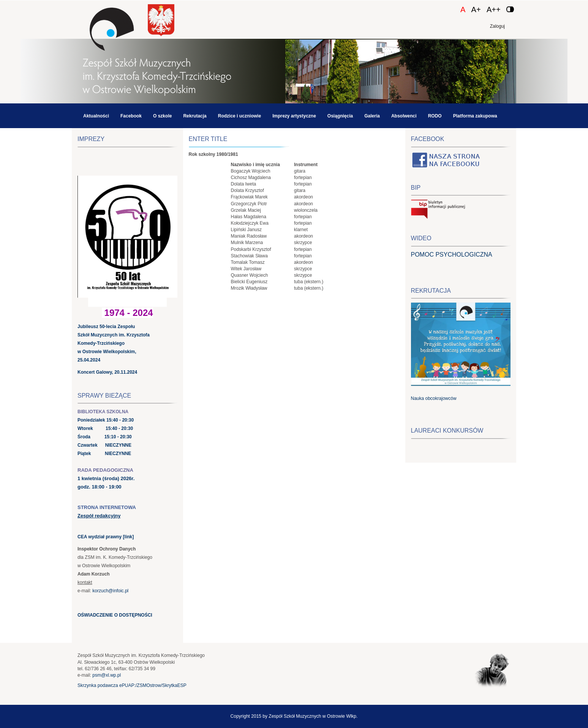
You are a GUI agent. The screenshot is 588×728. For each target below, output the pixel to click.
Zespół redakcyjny (99, 516)
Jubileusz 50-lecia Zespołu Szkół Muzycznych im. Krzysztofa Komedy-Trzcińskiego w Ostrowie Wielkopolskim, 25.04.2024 (114, 343)
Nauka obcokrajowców (434, 398)
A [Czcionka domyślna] (463, 10)
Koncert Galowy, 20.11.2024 (107, 372)
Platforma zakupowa (475, 116)
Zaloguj (497, 26)
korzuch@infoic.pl (110, 591)
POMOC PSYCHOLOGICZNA (452, 255)
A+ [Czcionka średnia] (476, 10)
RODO (435, 116)
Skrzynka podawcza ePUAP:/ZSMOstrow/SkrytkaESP (132, 685)
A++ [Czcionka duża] (494, 10)
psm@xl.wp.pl (107, 675)
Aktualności (96, 116)
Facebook (131, 116)
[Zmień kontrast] (510, 9)
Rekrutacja (195, 116)
